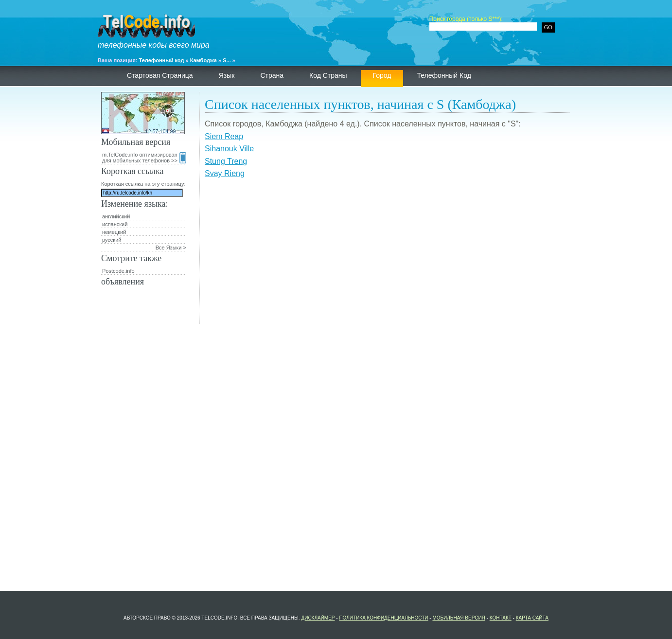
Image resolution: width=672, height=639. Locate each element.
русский (112, 240)
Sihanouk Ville (229, 149)
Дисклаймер (318, 618)
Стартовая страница (160, 75)
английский (116, 216)
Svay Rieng (225, 173)
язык (227, 75)
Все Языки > (171, 248)
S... (227, 60)
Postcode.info (118, 271)
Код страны (328, 75)
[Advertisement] (387, 256)
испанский (115, 224)
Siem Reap (224, 136)
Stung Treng (226, 161)
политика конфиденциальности (383, 618)
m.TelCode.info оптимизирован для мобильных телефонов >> (144, 158)
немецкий (114, 232)
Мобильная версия (459, 618)
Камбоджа (203, 60)
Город (382, 75)
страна (272, 75)
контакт (501, 618)
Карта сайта (532, 618)
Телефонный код (162, 60)
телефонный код (444, 75)
